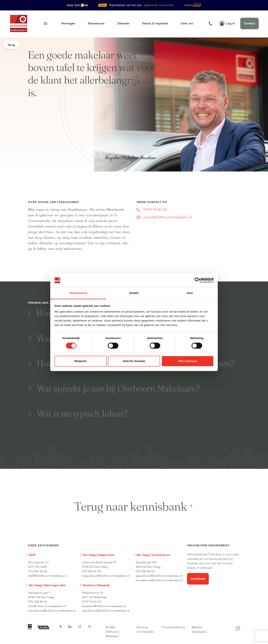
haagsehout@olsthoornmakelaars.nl (106, 576)
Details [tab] (134, 293)
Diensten (123, 23)
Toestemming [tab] (78, 293)
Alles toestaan (188, 361)
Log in (227, 23)
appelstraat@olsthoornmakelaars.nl (159, 576)
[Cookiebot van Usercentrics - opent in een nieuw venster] (197, 280)
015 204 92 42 (38, 571)
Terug (11, 45)
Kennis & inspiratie (155, 23)
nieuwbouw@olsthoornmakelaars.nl (159, 580)
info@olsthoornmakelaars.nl (47, 606)
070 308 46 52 (145, 571)
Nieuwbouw (96, 23)
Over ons (187, 23)
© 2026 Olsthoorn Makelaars (112, 632)
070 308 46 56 (38, 602)
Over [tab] (190, 293)
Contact (249, 23)
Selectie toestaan (134, 361)
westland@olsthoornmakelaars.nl (104, 606)
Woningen (68, 23)
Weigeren (80, 361)
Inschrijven (198, 579)
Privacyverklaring (173, 627)
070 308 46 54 (91, 571)
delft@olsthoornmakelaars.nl (47, 576)
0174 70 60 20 (91, 602)
